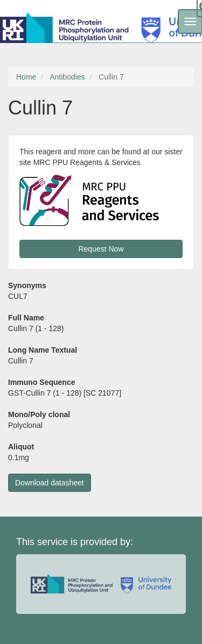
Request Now (101, 249)
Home (26, 77)
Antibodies (67, 77)
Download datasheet (50, 483)
